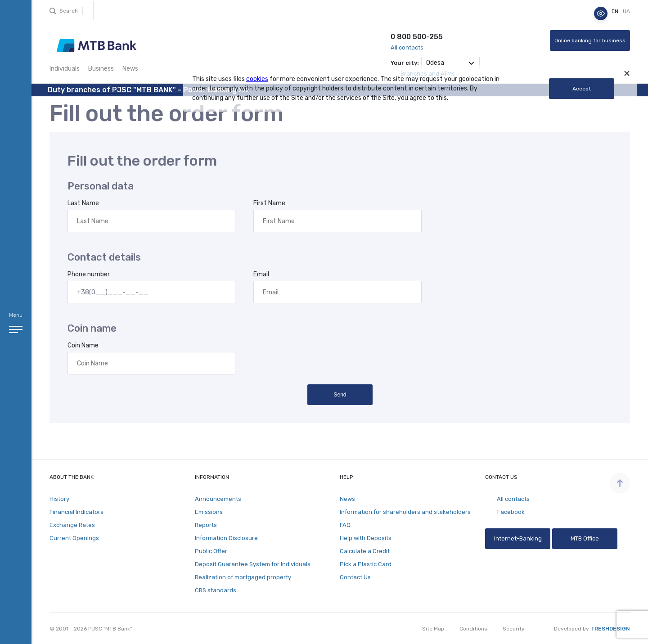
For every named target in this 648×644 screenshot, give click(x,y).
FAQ (345, 525)
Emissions (209, 512)
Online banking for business (590, 41)
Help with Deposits (366, 538)
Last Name (83, 203)
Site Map (433, 629)
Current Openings (74, 538)
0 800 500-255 (417, 37)
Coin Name (83, 345)
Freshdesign (611, 629)
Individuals (65, 69)
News (130, 69)
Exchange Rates (72, 525)
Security (514, 629)
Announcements (218, 499)
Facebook (505, 512)
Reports (206, 525)
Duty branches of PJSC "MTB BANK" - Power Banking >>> (148, 90)
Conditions (473, 629)
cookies (257, 79)
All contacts (407, 47)
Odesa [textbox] (435, 63)
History (59, 499)
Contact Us (355, 577)
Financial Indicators (76, 512)
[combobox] (450, 63)
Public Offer (211, 551)
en (616, 11)
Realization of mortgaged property (243, 577)
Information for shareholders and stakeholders (405, 512)
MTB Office (585, 538)
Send (340, 395)
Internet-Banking (517, 538)
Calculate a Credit (365, 551)
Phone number (89, 274)
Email (261, 274)
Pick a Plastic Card (366, 564)
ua (626, 11)
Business (101, 69)
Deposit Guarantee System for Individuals (253, 564)
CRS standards (216, 590)
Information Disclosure (226, 538)
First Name (269, 203)
